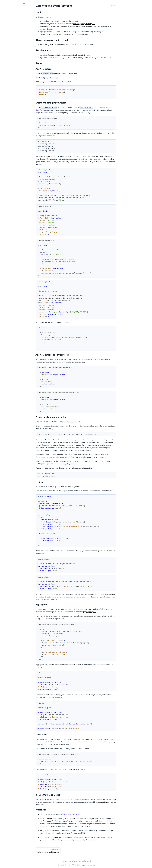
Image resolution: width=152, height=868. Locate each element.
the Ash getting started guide (99, 24)
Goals (5, 58)
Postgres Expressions (9, 45)
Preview (91, 861)
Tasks (21, 13)
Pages (4, 13)
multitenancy (120, 802)
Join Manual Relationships (10, 27)
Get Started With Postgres (10, 54)
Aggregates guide (104, 612)
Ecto (91, 21)
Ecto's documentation (63, 819)
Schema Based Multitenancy (11, 47)
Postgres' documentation (64, 831)
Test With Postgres (8, 29)
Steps (5, 65)
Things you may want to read (13, 60)
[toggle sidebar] (26, 3)
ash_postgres (14, 8)
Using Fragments (7, 32)
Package (85, 861)
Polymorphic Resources (9, 42)
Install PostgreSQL (61, 45)
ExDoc (80, 865)
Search (104, 861)
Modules (12, 13)
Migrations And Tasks (8, 39)
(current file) (97, 861)
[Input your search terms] (15, 3)
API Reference (6, 19)
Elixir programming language (101, 865)
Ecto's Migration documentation (66, 837)
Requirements (8, 62)
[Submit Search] (3, 3)
